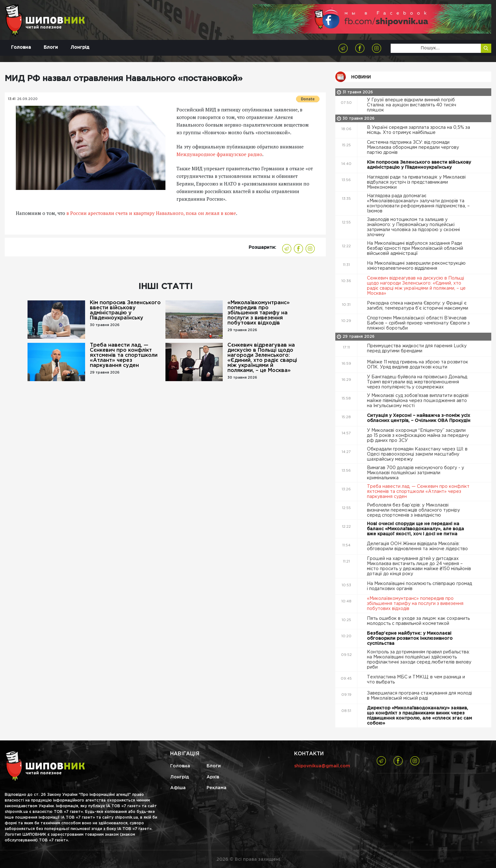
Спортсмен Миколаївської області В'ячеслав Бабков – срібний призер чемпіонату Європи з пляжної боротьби (418, 323)
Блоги (51, 47)
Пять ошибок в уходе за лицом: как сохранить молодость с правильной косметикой (418, 621)
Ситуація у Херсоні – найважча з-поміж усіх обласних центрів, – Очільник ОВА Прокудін (419, 418)
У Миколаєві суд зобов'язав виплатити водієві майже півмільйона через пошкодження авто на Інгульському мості (418, 401)
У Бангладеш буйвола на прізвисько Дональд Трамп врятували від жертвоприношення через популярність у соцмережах (417, 382)
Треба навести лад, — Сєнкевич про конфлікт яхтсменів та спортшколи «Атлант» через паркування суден (124, 355)
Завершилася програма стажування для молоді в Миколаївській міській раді (419, 696)
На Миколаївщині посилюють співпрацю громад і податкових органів (419, 586)
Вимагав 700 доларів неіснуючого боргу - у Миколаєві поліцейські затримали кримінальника (415, 473)
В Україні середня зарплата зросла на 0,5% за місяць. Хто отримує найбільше (418, 130)
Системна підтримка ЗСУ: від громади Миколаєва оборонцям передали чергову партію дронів (413, 148)
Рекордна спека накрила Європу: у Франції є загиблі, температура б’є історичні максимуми (418, 306)
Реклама (217, 788)
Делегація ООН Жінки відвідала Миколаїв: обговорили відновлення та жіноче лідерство (418, 546)
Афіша (178, 788)
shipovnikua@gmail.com (322, 766)
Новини (361, 77)
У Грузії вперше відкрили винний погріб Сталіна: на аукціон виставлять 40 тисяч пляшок (412, 105)
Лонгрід (80, 47)
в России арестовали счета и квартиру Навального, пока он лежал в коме (151, 213)
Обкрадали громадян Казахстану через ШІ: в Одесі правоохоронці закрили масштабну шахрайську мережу (417, 454)
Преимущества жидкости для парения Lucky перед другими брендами (417, 349)
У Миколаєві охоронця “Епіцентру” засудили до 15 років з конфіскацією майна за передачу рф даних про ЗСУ (418, 436)
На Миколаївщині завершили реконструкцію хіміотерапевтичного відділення (416, 266)
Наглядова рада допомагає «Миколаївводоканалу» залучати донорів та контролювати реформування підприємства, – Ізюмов (418, 204)
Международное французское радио (219, 154)
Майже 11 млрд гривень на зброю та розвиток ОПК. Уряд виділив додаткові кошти (418, 365)
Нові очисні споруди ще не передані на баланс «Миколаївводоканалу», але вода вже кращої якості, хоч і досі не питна (415, 529)
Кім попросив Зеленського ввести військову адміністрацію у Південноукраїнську (125, 310)
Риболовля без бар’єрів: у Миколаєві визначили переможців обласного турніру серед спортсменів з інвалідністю (413, 510)
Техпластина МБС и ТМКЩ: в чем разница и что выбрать (416, 680)
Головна (21, 47)
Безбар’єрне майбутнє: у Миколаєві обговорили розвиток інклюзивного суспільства (410, 638)
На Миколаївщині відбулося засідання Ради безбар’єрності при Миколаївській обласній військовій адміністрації (415, 248)
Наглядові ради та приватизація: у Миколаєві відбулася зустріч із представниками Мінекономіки (416, 182)
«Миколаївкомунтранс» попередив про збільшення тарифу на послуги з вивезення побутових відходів (259, 313)
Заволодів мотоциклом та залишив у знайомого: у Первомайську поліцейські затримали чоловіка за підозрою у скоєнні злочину (413, 227)
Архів (213, 777)
